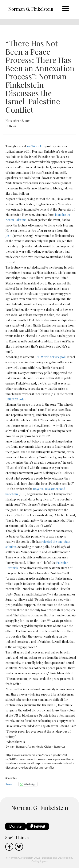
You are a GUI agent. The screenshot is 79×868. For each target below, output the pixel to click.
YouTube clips (36, 146)
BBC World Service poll (50, 357)
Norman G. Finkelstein (31, 9)
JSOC (9, 236)
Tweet (9, 784)
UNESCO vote (15, 399)
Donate (15, 826)
